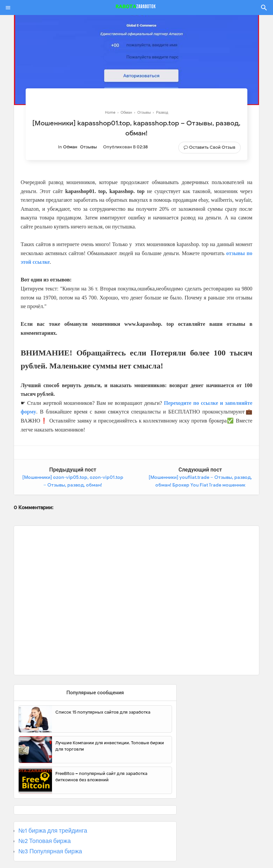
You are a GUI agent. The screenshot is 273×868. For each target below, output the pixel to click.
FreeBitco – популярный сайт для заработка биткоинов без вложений (101, 777)
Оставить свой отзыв (212, 147)
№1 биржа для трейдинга (53, 831)
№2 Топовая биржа (44, 841)
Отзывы (88, 147)
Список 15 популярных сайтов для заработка (103, 712)
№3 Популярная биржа (50, 851)
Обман (70, 147)
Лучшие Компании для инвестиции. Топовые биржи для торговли (110, 746)
